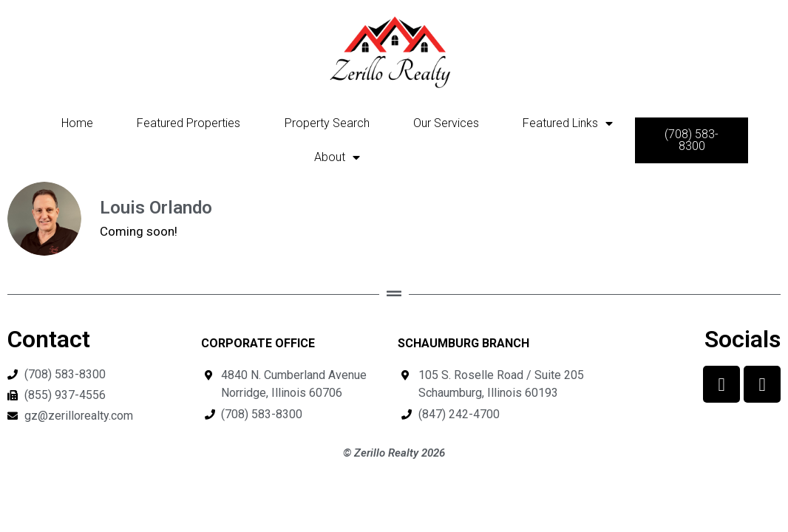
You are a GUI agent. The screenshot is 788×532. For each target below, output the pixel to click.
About (337, 157)
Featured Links (568, 123)
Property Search (327, 123)
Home (77, 123)
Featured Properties (188, 123)
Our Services (446, 123)
